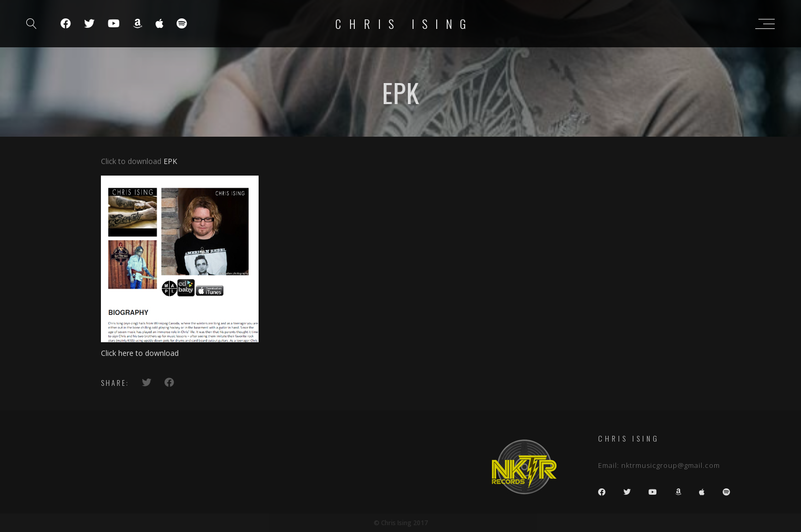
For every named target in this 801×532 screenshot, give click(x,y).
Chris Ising (404, 24)
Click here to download (140, 353)
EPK (170, 161)
